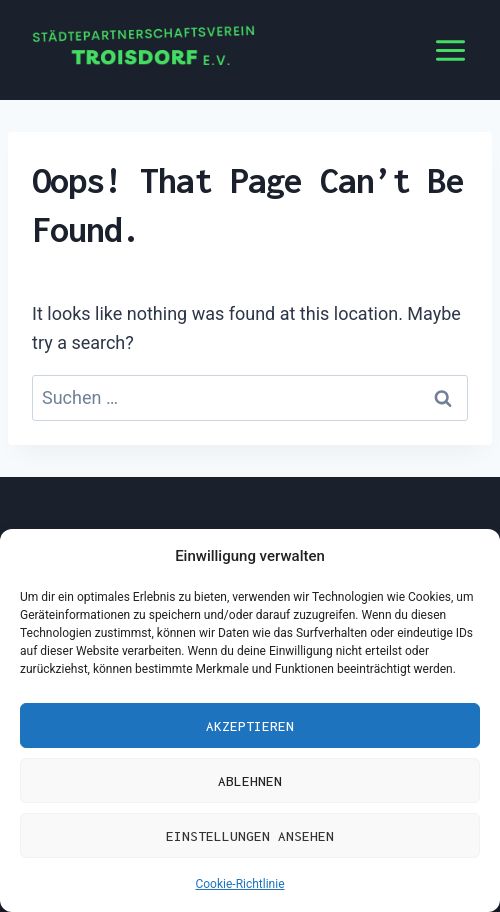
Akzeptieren (250, 726)
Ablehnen (250, 781)
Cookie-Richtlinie (239, 884)
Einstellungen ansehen (250, 836)
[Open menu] (450, 50)
